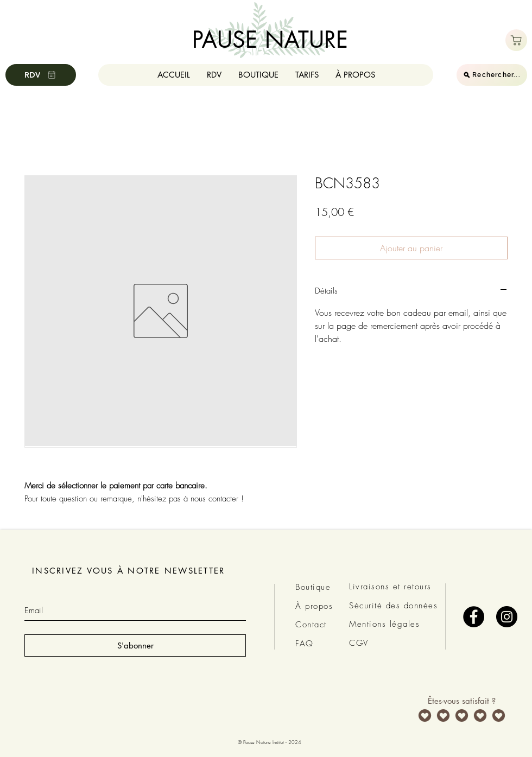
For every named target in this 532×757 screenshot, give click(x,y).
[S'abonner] (135, 645)
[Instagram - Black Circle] (507, 617)
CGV (359, 643)
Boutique (313, 587)
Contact (311, 625)
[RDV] (41, 75)
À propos (314, 606)
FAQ (305, 644)
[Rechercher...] (492, 75)
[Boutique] (516, 40)
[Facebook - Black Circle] (474, 617)
